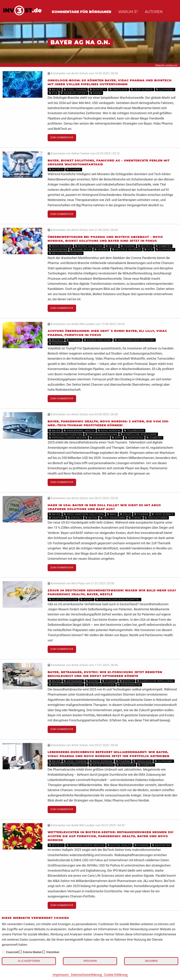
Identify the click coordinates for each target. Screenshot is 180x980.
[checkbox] (4, 952)
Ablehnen (151, 961)
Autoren (154, 12)
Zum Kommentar (62, 137)
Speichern (90, 961)
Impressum (61, 975)
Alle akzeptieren (29, 961)
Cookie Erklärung (116, 975)
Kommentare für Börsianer (82, 12)
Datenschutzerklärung (86, 975)
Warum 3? (128, 12)
